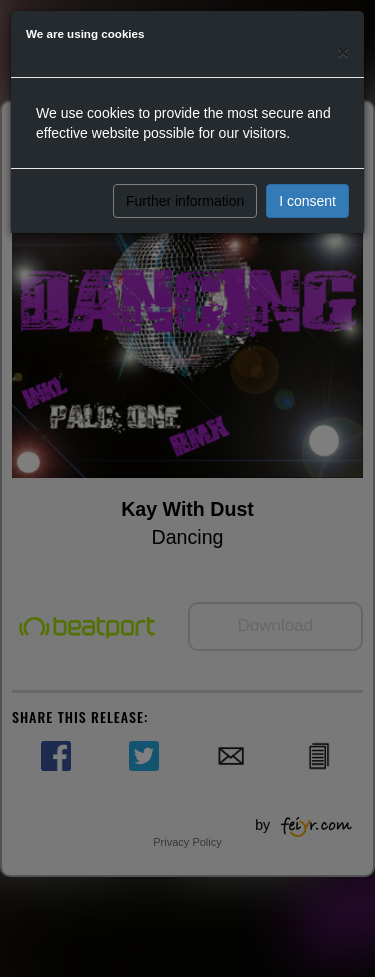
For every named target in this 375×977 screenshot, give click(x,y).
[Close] (343, 51)
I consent (307, 201)
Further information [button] (185, 201)
